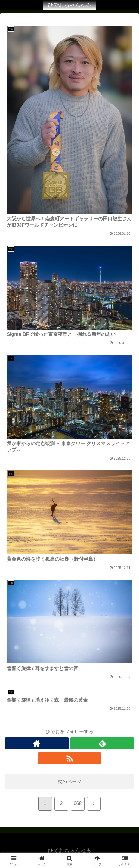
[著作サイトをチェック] (37, 743)
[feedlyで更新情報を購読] (102, 743)
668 (78, 803)
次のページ (69, 781)
